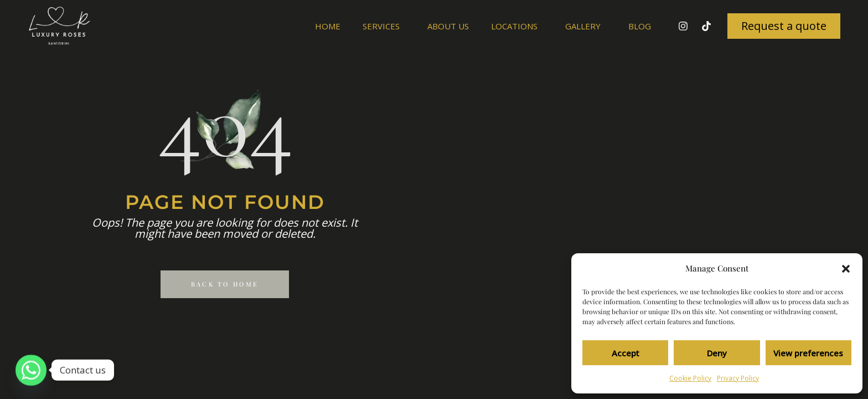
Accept (626, 353)
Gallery (586, 26)
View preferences (808, 353)
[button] (846, 269)
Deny (717, 353)
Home (328, 26)
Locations (517, 26)
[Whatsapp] (31, 370)
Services (384, 26)
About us (448, 26)
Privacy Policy (738, 378)
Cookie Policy (690, 378)
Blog (640, 26)
